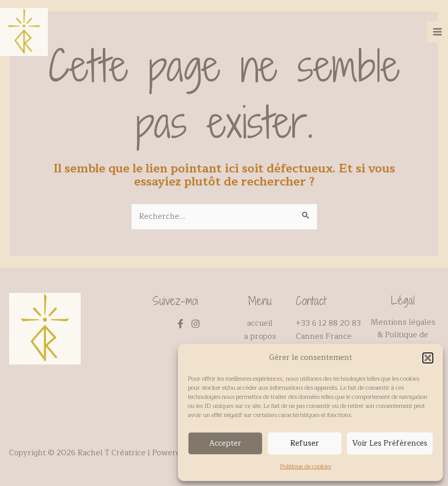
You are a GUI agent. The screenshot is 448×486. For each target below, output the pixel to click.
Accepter (225, 443)
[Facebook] (180, 324)
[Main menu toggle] (437, 34)
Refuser (305, 443)
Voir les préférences (390, 443)
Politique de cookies (306, 466)
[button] (428, 358)
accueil (260, 323)
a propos (260, 336)
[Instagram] (196, 324)
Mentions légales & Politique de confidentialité (403, 335)
